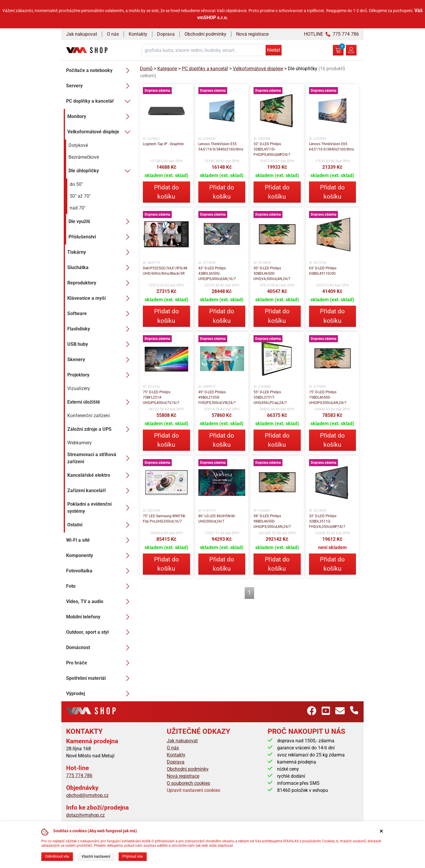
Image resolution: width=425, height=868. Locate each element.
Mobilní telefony (99, 617)
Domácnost (99, 648)
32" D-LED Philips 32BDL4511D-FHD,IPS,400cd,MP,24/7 (272, 149)
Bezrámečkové (84, 157)
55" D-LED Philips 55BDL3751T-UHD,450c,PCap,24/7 (270, 397)
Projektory (100, 375)
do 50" (76, 184)
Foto (99, 586)
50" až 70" (80, 196)
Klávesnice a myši (100, 298)
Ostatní (100, 525)
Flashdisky (100, 329)
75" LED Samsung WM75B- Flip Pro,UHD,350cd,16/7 (164, 519)
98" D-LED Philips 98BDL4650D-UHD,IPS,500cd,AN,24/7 (272, 521)
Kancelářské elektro (100, 475)
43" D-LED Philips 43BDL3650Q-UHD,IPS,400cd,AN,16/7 (217, 273)
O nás (113, 34)
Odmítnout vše (57, 856)
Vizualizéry (79, 388)
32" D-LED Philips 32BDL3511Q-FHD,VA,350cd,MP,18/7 (327, 521)
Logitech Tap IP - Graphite (163, 144)
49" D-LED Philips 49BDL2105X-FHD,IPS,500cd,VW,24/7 (217, 397)
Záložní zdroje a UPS (100, 429)
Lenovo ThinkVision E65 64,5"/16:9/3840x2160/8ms (331, 147)
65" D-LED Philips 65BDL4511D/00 (323, 271)
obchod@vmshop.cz (87, 795)
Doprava (166, 34)
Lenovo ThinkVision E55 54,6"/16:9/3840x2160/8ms (221, 147)
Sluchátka (100, 268)
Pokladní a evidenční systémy (100, 508)
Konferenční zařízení (89, 416)
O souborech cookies (188, 783)
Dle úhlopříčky (101, 171)
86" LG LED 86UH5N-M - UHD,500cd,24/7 (217, 519)
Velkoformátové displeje (100, 132)
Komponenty (99, 556)
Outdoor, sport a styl (99, 632)
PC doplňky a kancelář (99, 101)
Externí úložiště (100, 402)
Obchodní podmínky (205, 34)
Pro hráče (99, 663)
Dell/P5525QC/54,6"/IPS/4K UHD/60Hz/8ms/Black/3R (165, 271)
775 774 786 (79, 776)
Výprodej (99, 694)
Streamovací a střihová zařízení (100, 458)
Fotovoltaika (99, 571)
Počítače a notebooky (99, 71)
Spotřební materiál (99, 678)
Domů (146, 69)
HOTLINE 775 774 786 (331, 34)
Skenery (100, 360)
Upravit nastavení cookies (193, 790)
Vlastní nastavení (96, 856)
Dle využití (101, 222)
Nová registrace (252, 34)
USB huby (100, 344)
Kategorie (167, 69)
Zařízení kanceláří (100, 491)
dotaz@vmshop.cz (85, 815)
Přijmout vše (133, 856)
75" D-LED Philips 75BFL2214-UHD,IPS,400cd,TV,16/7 (161, 397)
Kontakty (138, 34)
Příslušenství (101, 237)
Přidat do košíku (166, 192)
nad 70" (78, 208)
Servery (99, 86)
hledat (274, 50)
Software (100, 314)
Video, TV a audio (99, 602)
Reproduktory (100, 283)
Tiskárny (100, 252)
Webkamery (80, 443)
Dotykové (78, 145)
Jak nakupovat (82, 34)
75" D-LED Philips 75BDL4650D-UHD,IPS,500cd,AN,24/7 (328, 397)
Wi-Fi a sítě (99, 540)
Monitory (100, 117)
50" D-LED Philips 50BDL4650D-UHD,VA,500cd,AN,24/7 (272, 273)
